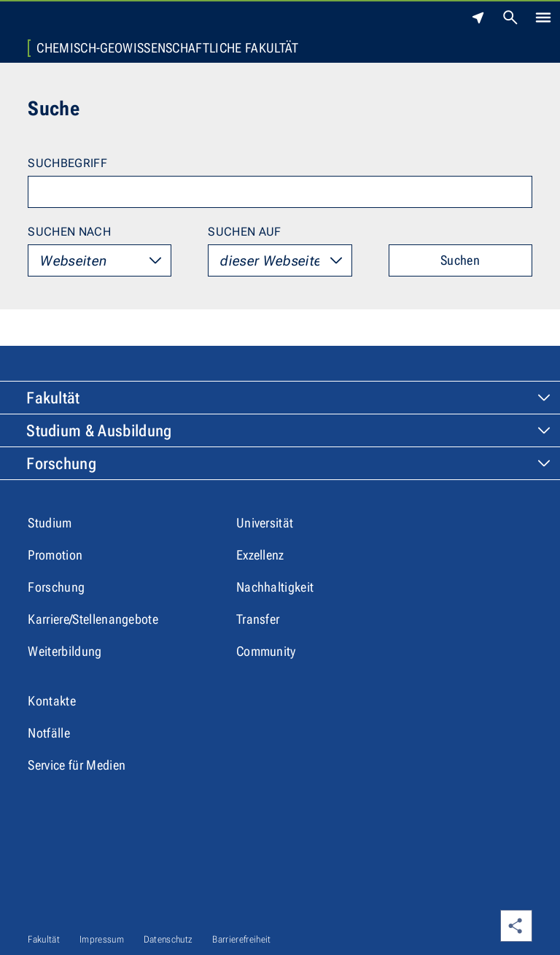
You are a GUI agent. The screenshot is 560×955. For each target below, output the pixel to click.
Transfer (258, 619)
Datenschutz (168, 939)
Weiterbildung (65, 651)
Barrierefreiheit (241, 939)
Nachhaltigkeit (275, 587)
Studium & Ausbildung (99, 431)
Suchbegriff (67, 163)
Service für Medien (77, 765)
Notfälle (49, 733)
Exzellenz (260, 555)
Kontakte (52, 701)
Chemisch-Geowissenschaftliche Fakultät (167, 48)
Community (266, 651)
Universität (265, 523)
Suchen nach (69, 232)
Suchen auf (244, 232)
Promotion (55, 555)
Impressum (102, 939)
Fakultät (53, 398)
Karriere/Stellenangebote (93, 619)
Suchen (460, 260)
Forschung (61, 464)
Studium (50, 523)
